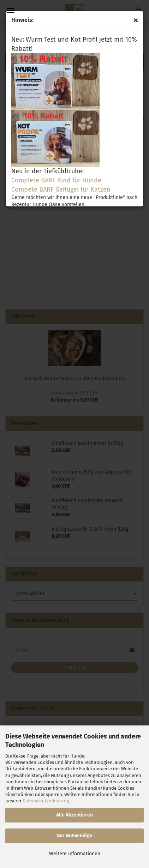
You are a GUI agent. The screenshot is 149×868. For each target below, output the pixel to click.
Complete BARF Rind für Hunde (56, 180)
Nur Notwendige (74, 836)
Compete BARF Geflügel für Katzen (61, 189)
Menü (11, 11)
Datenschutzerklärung (46, 801)
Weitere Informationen (75, 854)
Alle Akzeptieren (74, 815)
